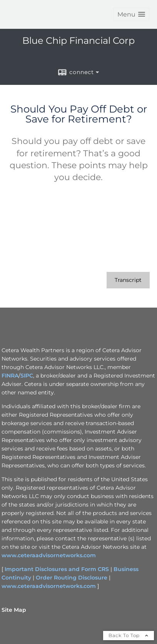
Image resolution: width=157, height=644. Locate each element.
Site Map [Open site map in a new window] (14, 610)
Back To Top (129, 635)
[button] (131, 14)
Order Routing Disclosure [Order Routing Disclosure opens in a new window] (72, 578)
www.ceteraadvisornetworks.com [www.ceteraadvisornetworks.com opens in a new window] (49, 555)
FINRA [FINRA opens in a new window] (10, 376)
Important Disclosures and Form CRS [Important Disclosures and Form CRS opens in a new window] (57, 569)
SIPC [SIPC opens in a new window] (27, 376)
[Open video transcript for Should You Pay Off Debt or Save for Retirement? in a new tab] (128, 280)
